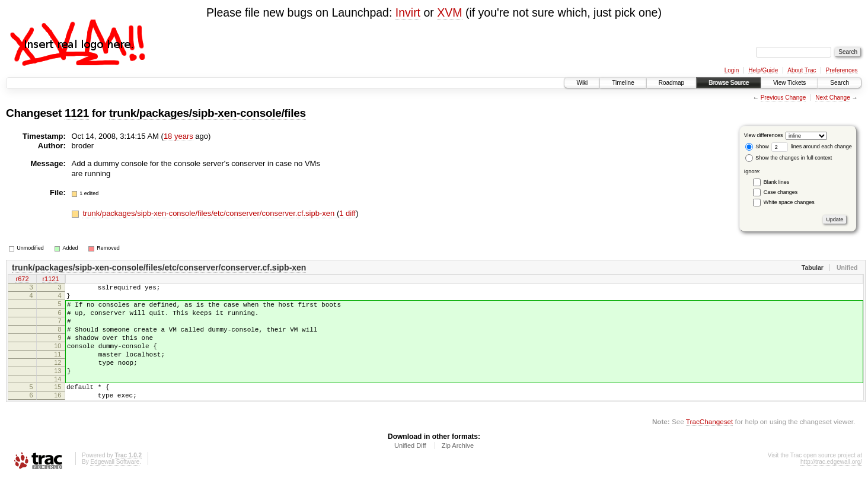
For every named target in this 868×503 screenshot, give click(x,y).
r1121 (50, 280)
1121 (77, 113)
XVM (449, 12)
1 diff (347, 213)
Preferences (842, 70)
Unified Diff (410, 470)
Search (840, 83)
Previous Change (784, 98)
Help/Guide (763, 70)
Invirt (408, 12)
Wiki (582, 83)
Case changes (781, 192)
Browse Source (729, 83)
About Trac (802, 70)
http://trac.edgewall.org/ (831, 487)
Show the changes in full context (789, 158)
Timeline (623, 83)
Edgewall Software (115, 487)
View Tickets (789, 83)
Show (757, 147)
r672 (22, 280)
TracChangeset (709, 446)
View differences (764, 135)
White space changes (789, 202)
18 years (178, 136)
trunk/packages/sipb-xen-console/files (208, 113)
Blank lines (777, 182)
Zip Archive (458, 470)
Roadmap (671, 83)
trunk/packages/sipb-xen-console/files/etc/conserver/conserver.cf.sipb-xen (209, 213)
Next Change (832, 98)
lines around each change (812, 147)
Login (732, 70)
